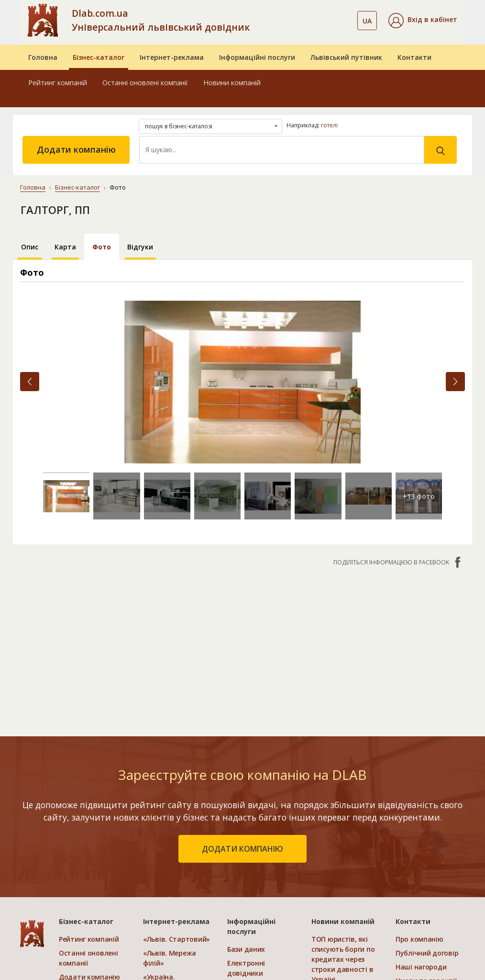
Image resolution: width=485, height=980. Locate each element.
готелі (329, 125)
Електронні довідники (246, 834)
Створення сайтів (257, 881)
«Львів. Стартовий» (176, 805)
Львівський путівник (346, 57)
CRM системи (249, 853)
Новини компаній (232, 83)
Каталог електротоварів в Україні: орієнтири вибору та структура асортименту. (342, 918)
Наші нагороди (421, 833)
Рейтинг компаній (58, 83)
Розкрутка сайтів (256, 895)
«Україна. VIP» (166, 891)
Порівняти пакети (174, 905)
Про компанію (419, 805)
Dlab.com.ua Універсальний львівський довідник (161, 20)
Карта (65, 247)
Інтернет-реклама (172, 57)
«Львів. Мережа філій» (170, 824)
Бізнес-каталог (99, 57)
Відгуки (140, 247)
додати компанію (242, 715)
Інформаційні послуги (257, 57)
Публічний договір (427, 819)
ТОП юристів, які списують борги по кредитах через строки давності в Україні (343, 825)
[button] (423, 21)
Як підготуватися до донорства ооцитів (341, 869)
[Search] (282, 150)
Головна (43, 57)
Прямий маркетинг (259, 867)
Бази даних (246, 815)
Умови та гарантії (426, 847)
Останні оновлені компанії (145, 83)
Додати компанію (76, 149)
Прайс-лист (415, 861)
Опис (30, 247)
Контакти (414, 57)
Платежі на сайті (424, 874)
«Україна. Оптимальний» (169, 872)
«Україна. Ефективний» (165, 848)
